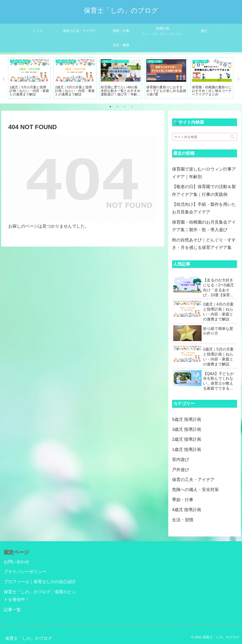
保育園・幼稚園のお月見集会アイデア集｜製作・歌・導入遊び (204, 226)
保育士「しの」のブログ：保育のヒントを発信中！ (40, 596)
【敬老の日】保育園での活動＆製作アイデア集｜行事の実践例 (204, 190)
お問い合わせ (17, 562)
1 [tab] (110, 107)
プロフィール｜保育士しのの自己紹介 (40, 582)
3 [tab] (125, 107)
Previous (4, 79)
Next (238, 79)
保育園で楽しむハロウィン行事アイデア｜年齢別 (204, 173)
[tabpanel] (29, 78)
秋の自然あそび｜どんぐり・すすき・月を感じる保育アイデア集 (204, 244)
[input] (204, 137)
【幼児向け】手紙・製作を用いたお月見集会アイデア (204, 208)
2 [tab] (117, 107)
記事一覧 (12, 610)
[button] (232, 137)
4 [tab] (132, 107)
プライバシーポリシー (25, 572)
